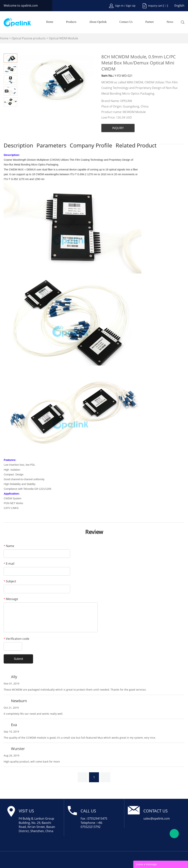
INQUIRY (118, 128)
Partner (150, 22)
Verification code (16, 639)
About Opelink (98, 22)
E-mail (9, 564)
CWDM (55, 160)
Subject (10, 581)
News (170, 22)
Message (11, 599)
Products (71, 22)
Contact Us (126, 22)
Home (50, 22)
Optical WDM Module (63, 38)
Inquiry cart (155, 6)
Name (9, 546)
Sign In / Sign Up (125, 6)
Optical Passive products (29, 38)
